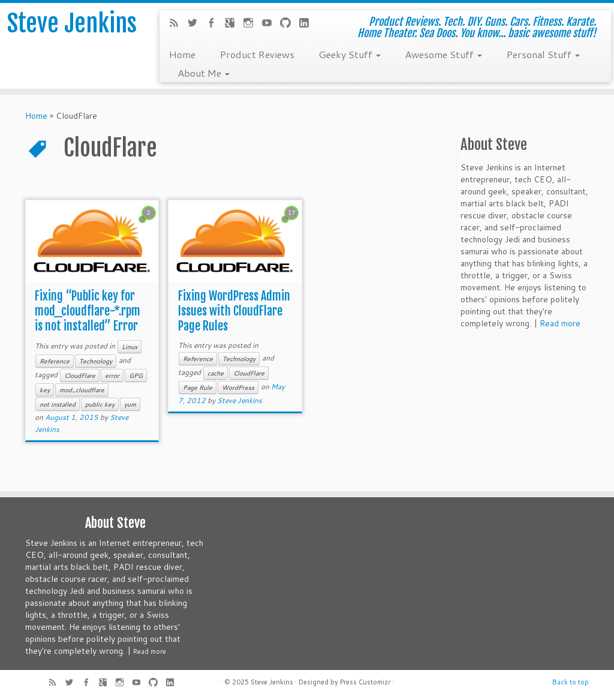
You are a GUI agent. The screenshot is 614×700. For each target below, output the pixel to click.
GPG (136, 375)
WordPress (238, 387)
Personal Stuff (543, 54)
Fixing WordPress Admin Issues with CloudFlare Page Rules (234, 311)
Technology (96, 361)
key (45, 390)
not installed (58, 404)
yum (130, 404)
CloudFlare (80, 375)
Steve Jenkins (72, 23)
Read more (560, 323)
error (112, 375)
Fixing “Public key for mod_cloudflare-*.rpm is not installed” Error (88, 311)
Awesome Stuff (443, 54)
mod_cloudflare (82, 390)
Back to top (571, 682)
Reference (55, 361)
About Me (204, 73)
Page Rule (198, 387)
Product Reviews (257, 54)
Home (182, 54)
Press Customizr (365, 682)
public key (100, 404)
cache (216, 373)
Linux (130, 347)
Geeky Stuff (350, 54)
